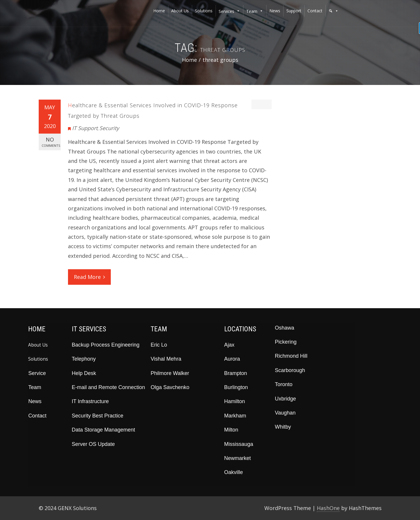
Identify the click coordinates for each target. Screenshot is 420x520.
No (51, 142)
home (159, 11)
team (252, 11)
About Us (38, 345)
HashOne (328, 508)
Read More (89, 277)
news (275, 11)
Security (109, 128)
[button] (334, 11)
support (294, 11)
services (226, 11)
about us (180, 11)
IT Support (85, 128)
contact (315, 11)
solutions (204, 11)
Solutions (38, 359)
